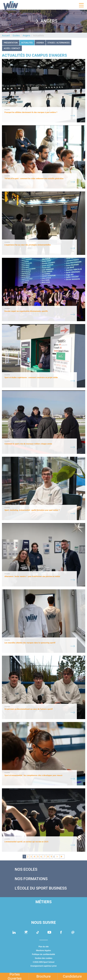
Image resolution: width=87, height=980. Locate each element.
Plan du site (44, 947)
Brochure (43, 976)
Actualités (27, 43)
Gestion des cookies (44, 958)
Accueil (6, 36)
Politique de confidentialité (43, 954)
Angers (26, 36)
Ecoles (16, 36)
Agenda (40, 43)
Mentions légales (43, 950)
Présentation (11, 43)
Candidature (72, 976)
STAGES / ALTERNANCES (59, 43)
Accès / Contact (12, 48)
